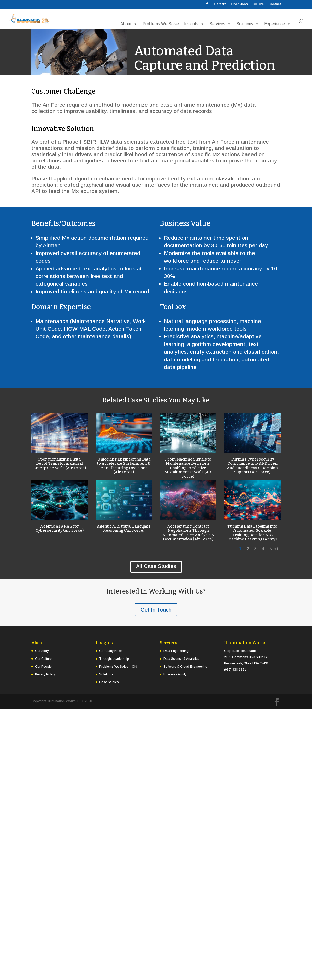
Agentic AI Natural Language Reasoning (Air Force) (124, 528)
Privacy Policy (45, 674)
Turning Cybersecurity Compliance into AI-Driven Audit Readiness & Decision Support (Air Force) (252, 466)
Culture (258, 4)
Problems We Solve (161, 24)
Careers (220, 4)
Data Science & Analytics (181, 659)
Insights (194, 24)
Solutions (248, 24)
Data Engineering (176, 651)
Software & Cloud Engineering (185, 667)
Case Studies (109, 682)
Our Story (42, 651)
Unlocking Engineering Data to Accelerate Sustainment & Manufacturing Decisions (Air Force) (124, 466)
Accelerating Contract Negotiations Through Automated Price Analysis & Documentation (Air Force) (188, 533)
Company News (111, 651)
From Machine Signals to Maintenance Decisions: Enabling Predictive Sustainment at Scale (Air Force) (188, 468)
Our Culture (43, 659)
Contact (275, 4)
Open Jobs (239, 4)
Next (274, 549)
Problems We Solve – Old (118, 667)
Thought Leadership (114, 659)
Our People (43, 667)
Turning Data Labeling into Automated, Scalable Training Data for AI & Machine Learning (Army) (252, 533)
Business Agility (175, 674)
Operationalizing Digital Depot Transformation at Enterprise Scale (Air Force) (59, 464)
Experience (277, 24)
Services (220, 24)
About (129, 24)
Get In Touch (156, 610)
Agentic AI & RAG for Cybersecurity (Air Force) (60, 528)
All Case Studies (156, 566)
